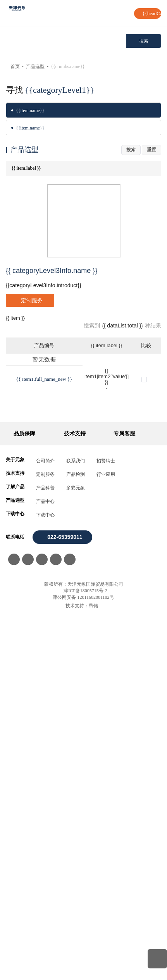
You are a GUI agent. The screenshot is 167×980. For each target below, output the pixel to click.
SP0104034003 (23, 593)
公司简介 (45, 828)
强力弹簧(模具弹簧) (75, 66)
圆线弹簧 (25, 180)
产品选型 (39, 66)
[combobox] (66, 41)
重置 (152, 237)
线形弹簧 (25, 215)
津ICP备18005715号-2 (85, 958)
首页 (19, 66)
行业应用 (106, 841)
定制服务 (45, 841)
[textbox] (66, 41)
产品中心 (45, 868)
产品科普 (45, 855)
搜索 (144, 41)
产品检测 (76, 841)
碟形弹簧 (25, 128)
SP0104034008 (23, 688)
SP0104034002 (23, 574)
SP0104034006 (23, 650)
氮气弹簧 (25, 163)
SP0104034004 (23, 612)
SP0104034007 (23, 669)
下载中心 (45, 882)
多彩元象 (76, 855)
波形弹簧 (25, 111)
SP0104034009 (23, 706)
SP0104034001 (23, 555)
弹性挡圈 (25, 198)
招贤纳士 (106, 828)
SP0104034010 (23, 725)
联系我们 (76, 828)
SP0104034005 (23, 631)
